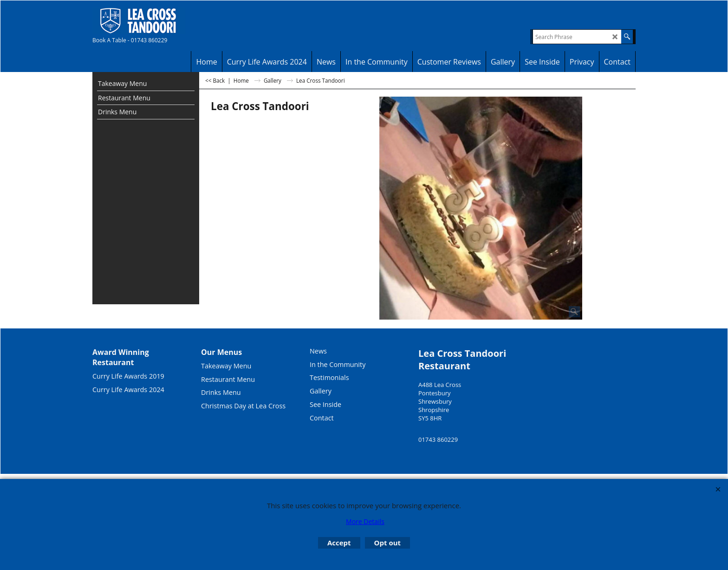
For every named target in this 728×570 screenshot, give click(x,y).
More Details (365, 521)
